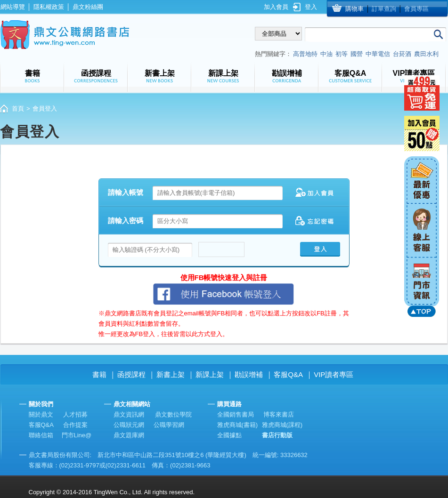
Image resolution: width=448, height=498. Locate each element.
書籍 (99, 374)
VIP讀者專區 (334, 374)
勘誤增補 (249, 374)
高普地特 (305, 54)
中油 (326, 54)
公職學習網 (169, 425)
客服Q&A (288, 374)
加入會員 (276, 7)
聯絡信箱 (41, 435)
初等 (342, 54)
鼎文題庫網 (129, 435)
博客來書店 (279, 414)
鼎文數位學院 (173, 414)
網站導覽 (13, 7)
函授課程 (131, 374)
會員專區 (416, 9)
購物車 (354, 9)
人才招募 (75, 414)
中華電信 (378, 54)
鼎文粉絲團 (88, 7)
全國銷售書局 (236, 414)
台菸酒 (402, 54)
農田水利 (426, 54)
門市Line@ (77, 435)
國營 (357, 54)
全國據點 (229, 435)
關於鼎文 (41, 414)
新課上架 (210, 374)
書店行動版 (277, 435)
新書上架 (171, 374)
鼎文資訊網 (129, 414)
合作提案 (75, 425)
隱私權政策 (49, 7)
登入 (311, 7)
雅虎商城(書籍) (238, 425)
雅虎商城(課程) (282, 425)
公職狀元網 (129, 425)
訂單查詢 (384, 9)
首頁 (18, 108)
